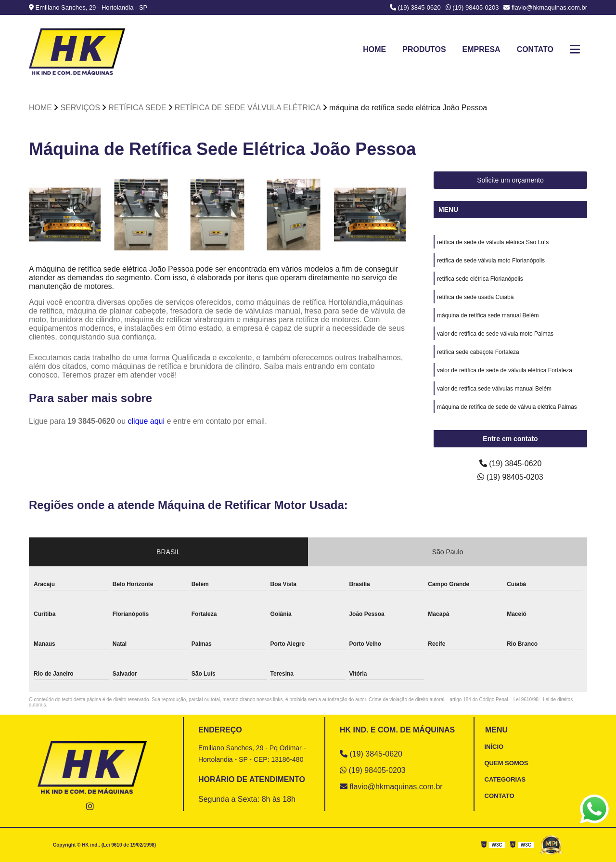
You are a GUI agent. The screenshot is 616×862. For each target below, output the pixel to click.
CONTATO (500, 796)
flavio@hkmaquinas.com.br (545, 7)
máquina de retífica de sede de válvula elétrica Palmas (507, 407)
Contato (535, 49)
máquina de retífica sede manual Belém (488, 315)
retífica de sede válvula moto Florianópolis (491, 261)
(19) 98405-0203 (472, 7)
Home (374, 49)
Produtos (424, 49)
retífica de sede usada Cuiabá (475, 297)
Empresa (481, 49)
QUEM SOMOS (507, 763)
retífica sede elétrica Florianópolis (480, 279)
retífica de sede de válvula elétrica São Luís (493, 242)
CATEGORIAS (505, 779)
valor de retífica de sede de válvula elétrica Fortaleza (505, 370)
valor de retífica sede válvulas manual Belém (494, 389)
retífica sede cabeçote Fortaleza (478, 352)
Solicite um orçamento (510, 180)
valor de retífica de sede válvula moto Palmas (495, 334)
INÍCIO (494, 747)
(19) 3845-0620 (415, 7)
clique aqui (147, 421)
